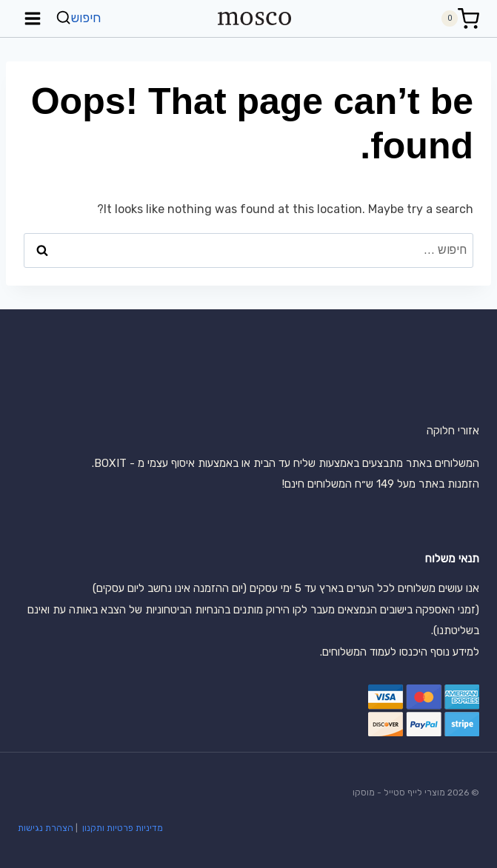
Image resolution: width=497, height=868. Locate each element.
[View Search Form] (80, 18)
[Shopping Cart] (460, 19)
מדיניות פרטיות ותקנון (121, 828)
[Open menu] (33, 18)
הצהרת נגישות (46, 828)
